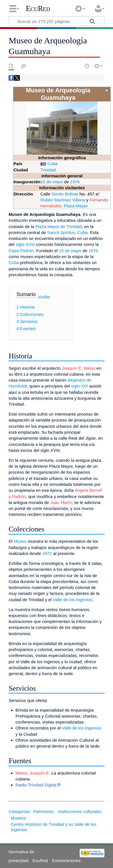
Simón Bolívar (65, 194)
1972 (47, 553)
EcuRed (38, 8)
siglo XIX (80, 386)
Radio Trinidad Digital (36, 785)
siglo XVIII (25, 244)
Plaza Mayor (76, 206)
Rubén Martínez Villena (63, 200)
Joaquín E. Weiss (79, 368)
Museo (20, 541)
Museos (18, 818)
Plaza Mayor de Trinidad (59, 226)
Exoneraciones (66, 860)
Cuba (52, 164)
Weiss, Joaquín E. (33, 773)
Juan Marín (61, 502)
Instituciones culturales (80, 811)
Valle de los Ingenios (73, 600)
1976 (75, 182)
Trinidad (48, 170)
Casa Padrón (21, 251)
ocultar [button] (44, 297)
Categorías (19, 811)
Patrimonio (43, 811)
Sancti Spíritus (61, 232)
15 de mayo (52, 182)
